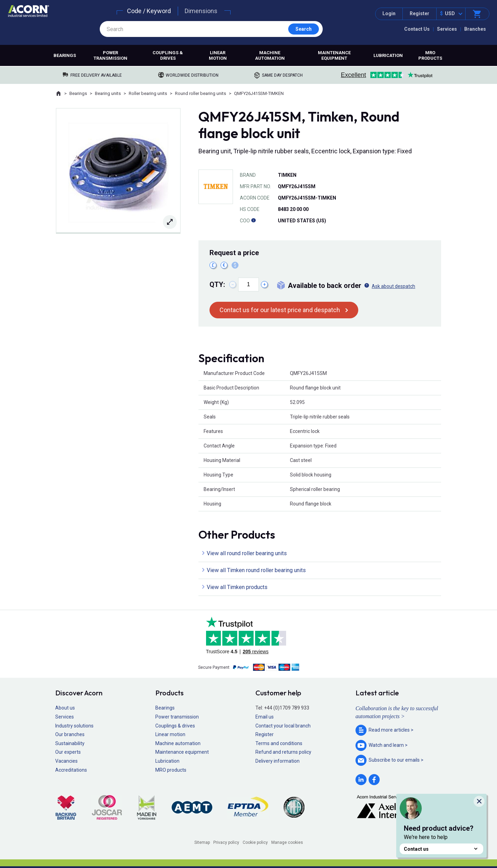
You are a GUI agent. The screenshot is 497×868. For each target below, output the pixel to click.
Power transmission (110, 55)
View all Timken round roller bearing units (256, 570)
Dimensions (201, 11)
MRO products (430, 55)
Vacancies (66, 761)
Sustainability (70, 743)
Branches (475, 29)
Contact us (441, 849)
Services (447, 29)
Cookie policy (255, 842)
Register (420, 13)
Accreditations (71, 770)
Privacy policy (226, 842)
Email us (265, 717)
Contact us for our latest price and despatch (280, 310)
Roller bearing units (148, 93)
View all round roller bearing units (247, 553)
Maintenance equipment (334, 55)
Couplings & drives (168, 55)
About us (65, 708)
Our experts (68, 752)
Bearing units (108, 93)
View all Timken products (237, 587)
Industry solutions (74, 726)
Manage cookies (287, 842)
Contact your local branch (283, 726)
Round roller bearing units (201, 93)
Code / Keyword (149, 11)
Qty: (217, 284)
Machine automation (270, 55)
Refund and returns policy (283, 752)
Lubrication (388, 55)
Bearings (65, 55)
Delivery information (277, 761)
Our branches (70, 734)
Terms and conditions (279, 743)
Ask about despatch (393, 286)
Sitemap (202, 842)
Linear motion (218, 55)
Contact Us (417, 29)
